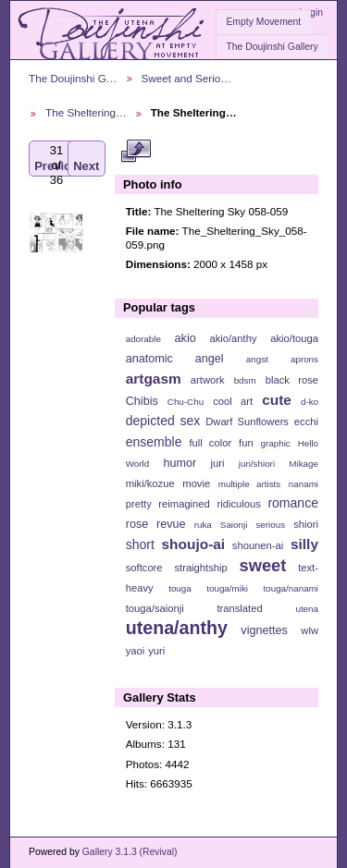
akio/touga (294, 338)
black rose (292, 380)
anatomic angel (175, 359)
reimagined (184, 504)
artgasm (154, 379)
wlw (310, 630)
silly (304, 544)
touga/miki (227, 588)
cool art (233, 401)
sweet (263, 565)
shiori (306, 524)
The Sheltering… (86, 112)
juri (218, 463)
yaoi (136, 651)
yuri (156, 651)
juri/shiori (257, 464)
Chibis (142, 401)
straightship (200, 568)
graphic (276, 443)
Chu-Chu (186, 402)
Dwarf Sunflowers (247, 422)
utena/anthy (177, 628)
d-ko (310, 402)
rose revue (156, 524)
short (140, 544)
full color (210, 443)
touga (180, 588)
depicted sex (163, 421)
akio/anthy (233, 338)
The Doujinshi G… (73, 78)
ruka (203, 525)
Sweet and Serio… (186, 78)
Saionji (234, 525)
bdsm (245, 380)
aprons (304, 359)
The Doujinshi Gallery (272, 47)
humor (180, 463)
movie (196, 483)
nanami (304, 484)
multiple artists (249, 484)
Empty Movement (263, 22)
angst (257, 359)
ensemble (154, 442)
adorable (143, 339)
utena (307, 609)
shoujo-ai (194, 544)
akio (186, 338)
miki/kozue (150, 483)
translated (239, 608)
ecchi (306, 422)
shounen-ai (258, 545)
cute (277, 400)
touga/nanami (291, 588)
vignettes (264, 630)
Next (86, 159)
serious (270, 525)
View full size (136, 151)
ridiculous (238, 504)
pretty (139, 504)
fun (246, 443)
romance (293, 503)
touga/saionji (155, 608)
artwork (208, 380)
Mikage (304, 464)
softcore (144, 568)
